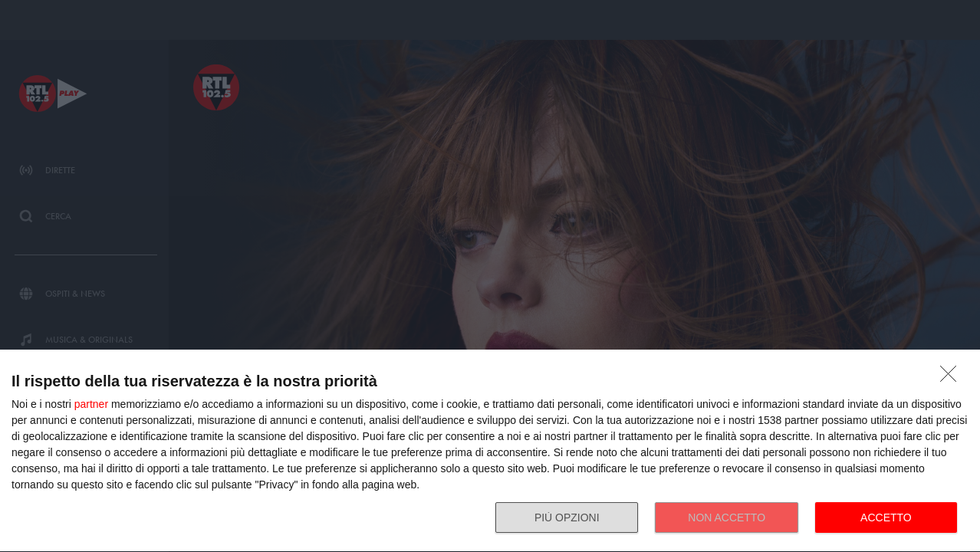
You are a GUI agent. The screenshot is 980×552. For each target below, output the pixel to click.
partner (91, 404)
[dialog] (490, 451)
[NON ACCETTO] (952, 378)
